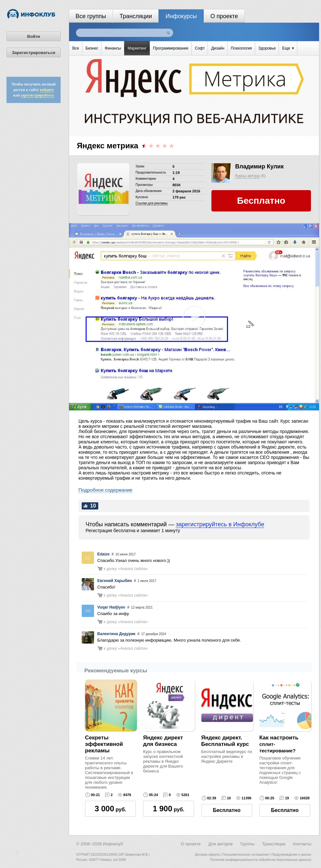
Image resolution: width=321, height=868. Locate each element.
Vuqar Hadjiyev (111, 607)
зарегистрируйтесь (37, 95)
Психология (241, 48)
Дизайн (218, 48)
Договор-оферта (207, 855)
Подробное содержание (105, 490)
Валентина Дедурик (116, 634)
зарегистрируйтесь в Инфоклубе (220, 524)
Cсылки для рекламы (152, 203)
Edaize (103, 554)
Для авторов (220, 844)
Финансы (113, 48)
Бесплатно (227, 810)
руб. (110, 809)
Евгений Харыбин (115, 581)
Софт (200, 48)
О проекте (224, 16)
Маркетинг (137, 48)
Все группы (91, 16)
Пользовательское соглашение (245, 855)
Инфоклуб (113, 844)
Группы (247, 844)
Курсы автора (247, 176)
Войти (34, 36)
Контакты (302, 844)
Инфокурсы (181, 16)
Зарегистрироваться (34, 53)
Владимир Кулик (259, 166)
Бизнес (92, 48)
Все (76, 48)
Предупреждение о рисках (291, 855)
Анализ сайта (133, 569)
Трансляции (136, 16)
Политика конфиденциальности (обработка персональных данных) (261, 860)
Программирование (171, 48)
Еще (288, 48)
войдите (47, 90)
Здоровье (267, 48)
